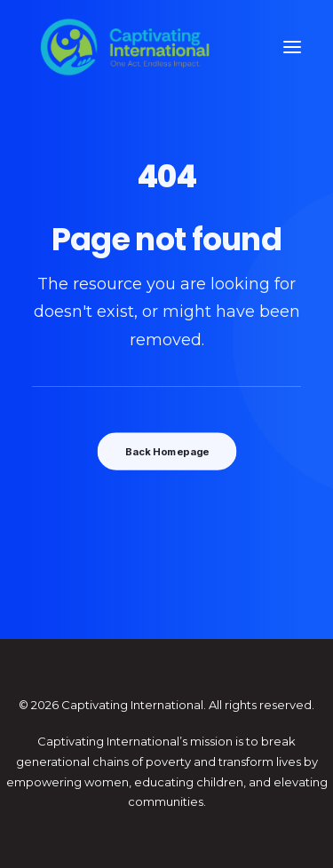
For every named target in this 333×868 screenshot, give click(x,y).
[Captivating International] (125, 47)
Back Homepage (166, 452)
